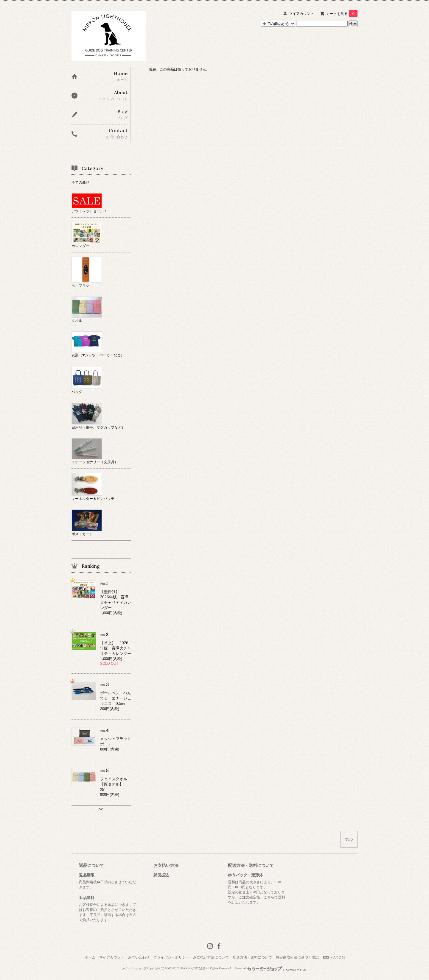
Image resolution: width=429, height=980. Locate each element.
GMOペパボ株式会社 (192, 968)
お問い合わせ (139, 957)
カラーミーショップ (134, 968)
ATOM (339, 957)
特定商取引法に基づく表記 (297, 957)
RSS (326, 957)
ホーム (90, 957)
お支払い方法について (211, 957)
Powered (271, 968)
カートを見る (342, 14)
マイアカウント (301, 14)
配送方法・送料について (252, 957)
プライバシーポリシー (171, 957)
